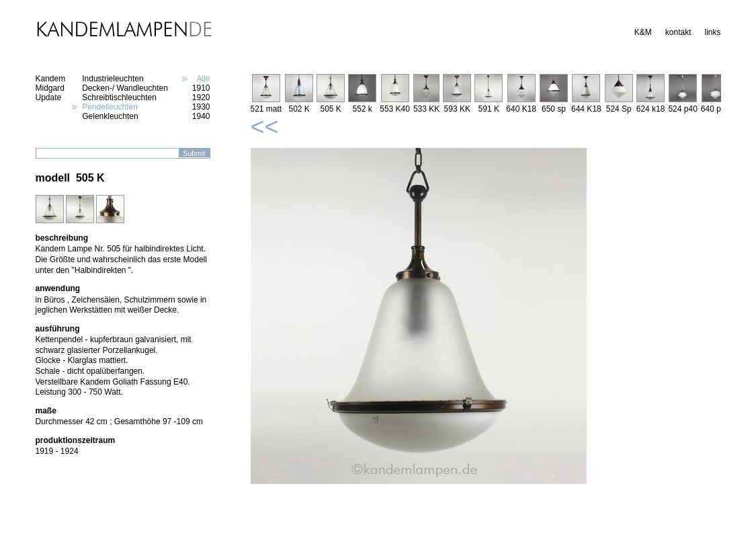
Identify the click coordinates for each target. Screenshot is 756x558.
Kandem (51, 79)
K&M (643, 32)
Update (49, 97)
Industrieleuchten (113, 79)
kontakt (678, 32)
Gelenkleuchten (110, 116)
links (712, 32)
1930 (201, 107)
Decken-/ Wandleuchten (125, 88)
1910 (201, 88)
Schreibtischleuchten (119, 97)
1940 (201, 116)
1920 (201, 97)
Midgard (50, 88)
